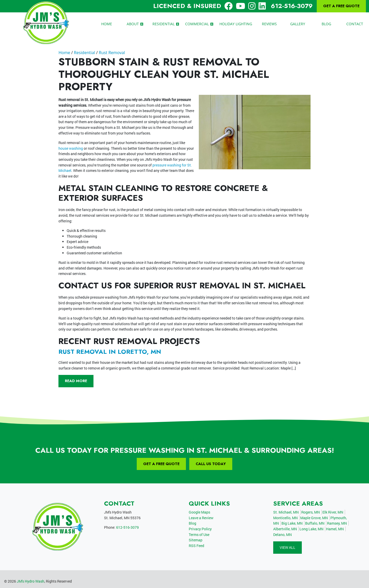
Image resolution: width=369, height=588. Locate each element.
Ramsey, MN (337, 523)
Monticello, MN (285, 518)
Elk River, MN (333, 512)
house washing (71, 148)
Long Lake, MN (311, 529)
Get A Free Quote (341, 6)
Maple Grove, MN (314, 518)
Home (64, 53)
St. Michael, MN (286, 512)
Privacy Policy (200, 529)
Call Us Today (211, 464)
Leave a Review (201, 518)
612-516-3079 (292, 6)
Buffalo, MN (315, 523)
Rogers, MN (311, 512)
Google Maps (199, 512)
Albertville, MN (285, 529)
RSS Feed (196, 546)
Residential (85, 53)
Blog (192, 523)
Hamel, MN (335, 529)
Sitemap (196, 540)
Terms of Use (199, 535)
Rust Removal (112, 53)
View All (288, 547)
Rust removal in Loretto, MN (110, 352)
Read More (76, 381)
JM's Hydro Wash (31, 581)
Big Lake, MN (292, 523)
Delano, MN (282, 535)
